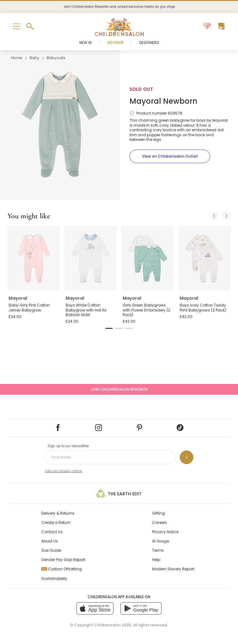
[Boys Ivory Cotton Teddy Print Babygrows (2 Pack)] (205, 258)
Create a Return (56, 522)
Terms (158, 550)
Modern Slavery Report (173, 569)
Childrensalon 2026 (113, 625)
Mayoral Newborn (163, 101)
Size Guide (51, 550)
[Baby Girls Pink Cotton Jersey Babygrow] (33, 258)
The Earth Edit (119, 494)
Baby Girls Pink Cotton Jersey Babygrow (29, 308)
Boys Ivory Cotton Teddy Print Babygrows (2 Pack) (203, 308)
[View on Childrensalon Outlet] (170, 156)
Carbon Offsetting (62, 569)
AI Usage (161, 541)
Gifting (159, 513)
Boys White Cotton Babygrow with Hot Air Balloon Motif (86, 310)
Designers (149, 43)
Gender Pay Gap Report (63, 560)
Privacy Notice (165, 532)
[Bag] (221, 26)
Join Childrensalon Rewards (119, 389)
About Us (50, 541)
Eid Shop (115, 43)
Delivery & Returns (58, 513)
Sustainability (54, 579)
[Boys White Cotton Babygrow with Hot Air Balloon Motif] (90, 258)
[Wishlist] (207, 26)
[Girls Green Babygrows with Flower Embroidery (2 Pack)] (148, 258)
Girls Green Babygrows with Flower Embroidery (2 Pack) (146, 310)
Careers (160, 522)
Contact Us (52, 532)
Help (156, 560)
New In (86, 43)
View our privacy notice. (63, 471)
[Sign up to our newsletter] (187, 457)
